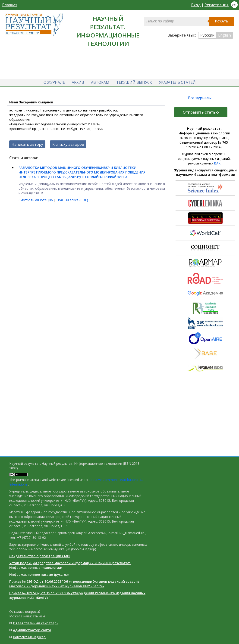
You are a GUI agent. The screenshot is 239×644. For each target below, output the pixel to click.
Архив (78, 82)
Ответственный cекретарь (36, 623)
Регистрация (217, 5)
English (225, 35)
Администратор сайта (32, 630)
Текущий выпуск (134, 82)
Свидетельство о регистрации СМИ (39, 556)
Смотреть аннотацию (36, 200)
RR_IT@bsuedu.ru (132, 533)
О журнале (54, 82)
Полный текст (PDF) (72, 200)
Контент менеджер (29, 637)
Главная (10, 5)
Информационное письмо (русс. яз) (39, 574)
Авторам (100, 82)
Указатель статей (177, 82)
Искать (222, 21)
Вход (196, 5)
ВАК (217, 163)
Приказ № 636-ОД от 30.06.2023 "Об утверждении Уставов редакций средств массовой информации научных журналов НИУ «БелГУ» (74, 584)
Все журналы (200, 98)
